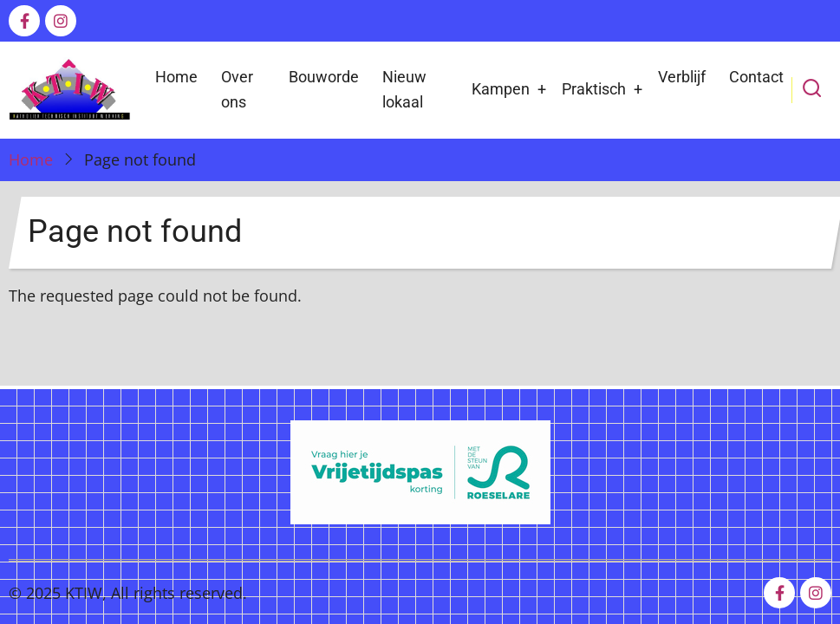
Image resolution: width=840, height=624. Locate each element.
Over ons (237, 89)
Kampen (501, 89)
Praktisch (594, 89)
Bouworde (324, 77)
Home (176, 77)
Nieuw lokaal (404, 89)
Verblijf (682, 77)
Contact (756, 77)
